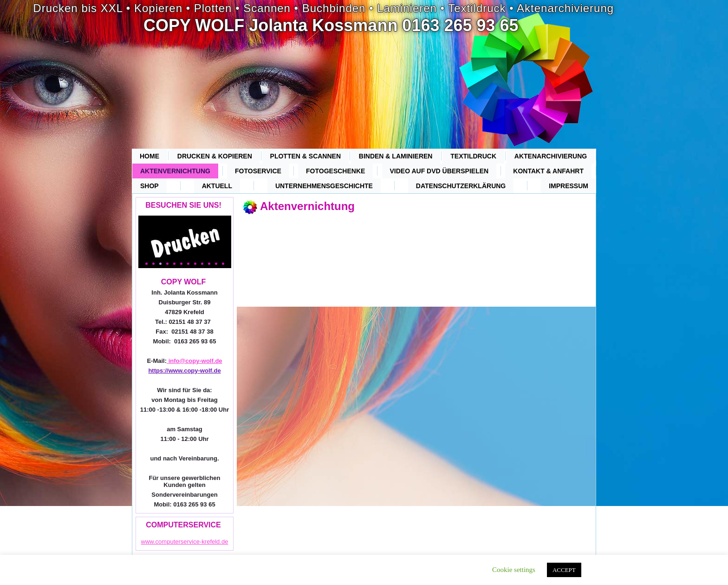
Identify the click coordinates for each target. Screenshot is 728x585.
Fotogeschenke (335, 171)
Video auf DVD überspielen (439, 171)
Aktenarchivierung (551, 156)
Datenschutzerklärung (461, 186)
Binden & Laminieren (396, 156)
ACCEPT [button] (564, 570)
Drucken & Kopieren (215, 156)
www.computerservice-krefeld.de (185, 542)
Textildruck (473, 156)
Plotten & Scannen (305, 156)
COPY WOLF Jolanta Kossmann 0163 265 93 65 (331, 25)
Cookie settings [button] (514, 570)
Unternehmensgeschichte (324, 186)
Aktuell (217, 186)
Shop (149, 186)
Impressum (569, 186)
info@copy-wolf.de (195, 361)
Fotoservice (258, 171)
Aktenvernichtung (175, 171)
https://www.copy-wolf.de (184, 371)
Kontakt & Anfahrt (548, 171)
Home (149, 156)
